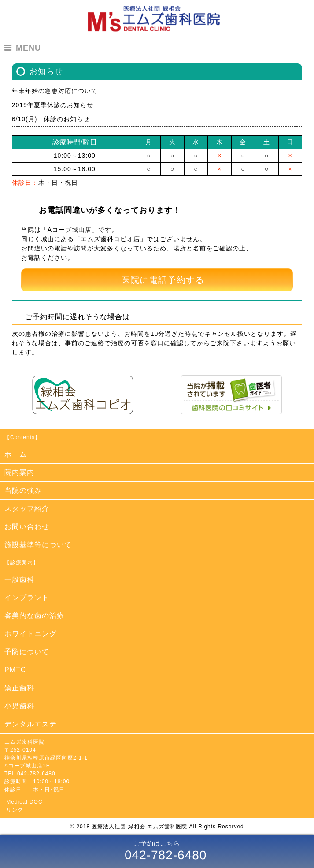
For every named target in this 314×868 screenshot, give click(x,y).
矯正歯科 (19, 688)
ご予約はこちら (157, 852)
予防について (27, 652)
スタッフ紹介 (27, 509)
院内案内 (19, 472)
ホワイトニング (31, 634)
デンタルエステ (31, 724)
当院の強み (23, 490)
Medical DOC (24, 802)
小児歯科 (19, 706)
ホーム (16, 454)
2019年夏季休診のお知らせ (53, 105)
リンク (15, 810)
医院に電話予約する (163, 280)
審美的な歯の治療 (34, 616)
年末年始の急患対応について (55, 91)
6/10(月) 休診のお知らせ (51, 119)
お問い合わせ (27, 527)
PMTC (15, 670)
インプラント (27, 598)
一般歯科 (19, 579)
